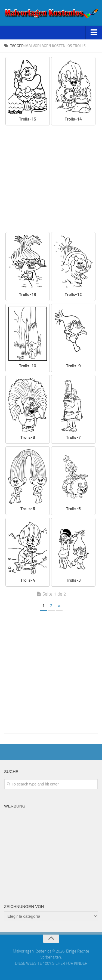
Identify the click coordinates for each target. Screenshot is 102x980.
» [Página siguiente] (59, 606)
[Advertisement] (51, 179)
